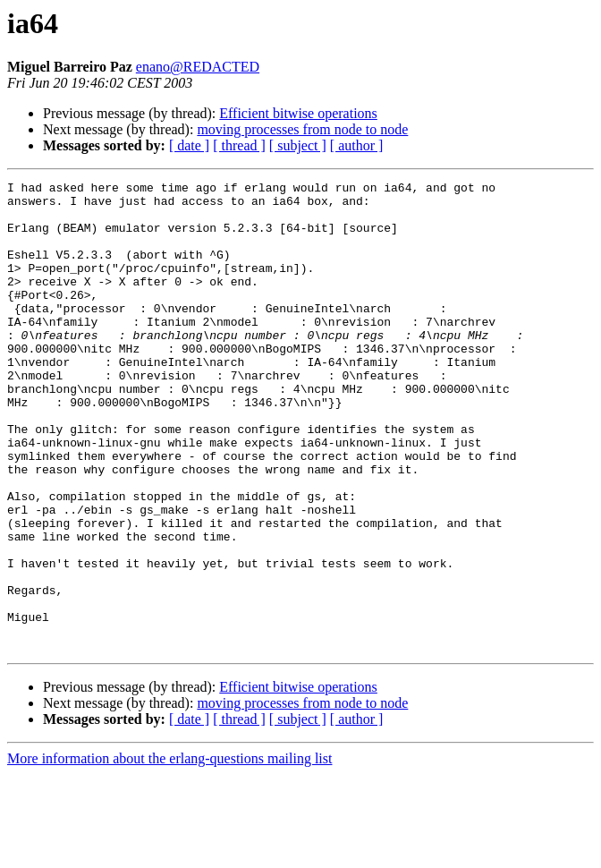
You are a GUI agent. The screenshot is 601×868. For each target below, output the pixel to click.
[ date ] (189, 145)
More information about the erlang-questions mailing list (169, 852)
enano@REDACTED (198, 67)
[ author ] (357, 145)
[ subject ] (298, 145)
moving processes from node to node (302, 129)
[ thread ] (239, 145)
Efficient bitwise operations (298, 113)
